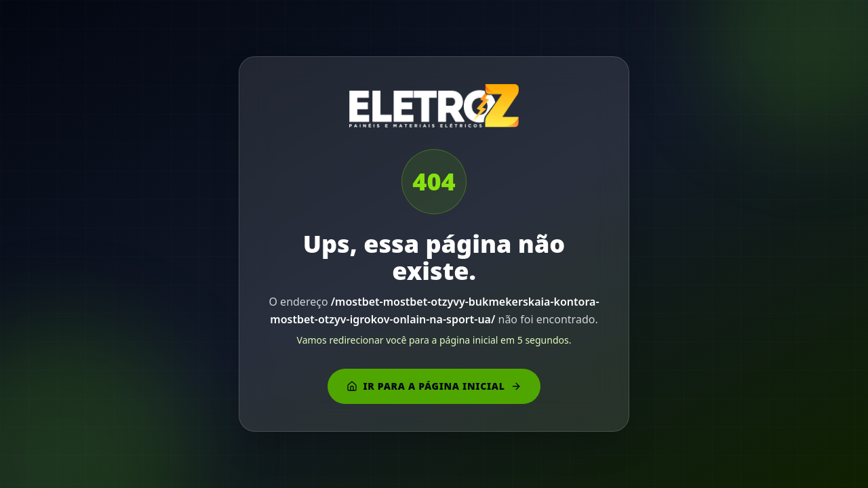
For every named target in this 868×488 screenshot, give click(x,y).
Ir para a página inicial (434, 386)
